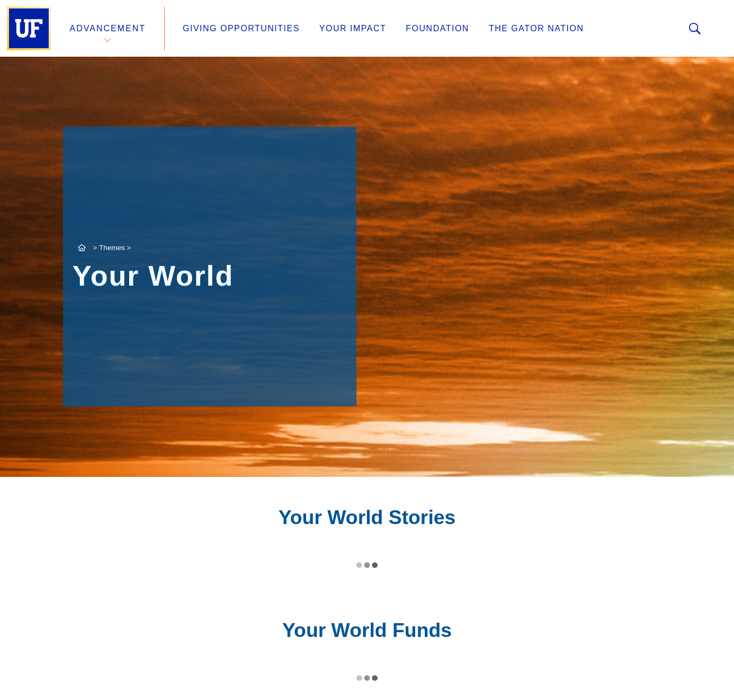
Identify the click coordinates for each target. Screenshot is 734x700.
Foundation (437, 28)
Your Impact (353, 28)
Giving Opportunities (241, 28)
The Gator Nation (536, 28)
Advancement (108, 28)
